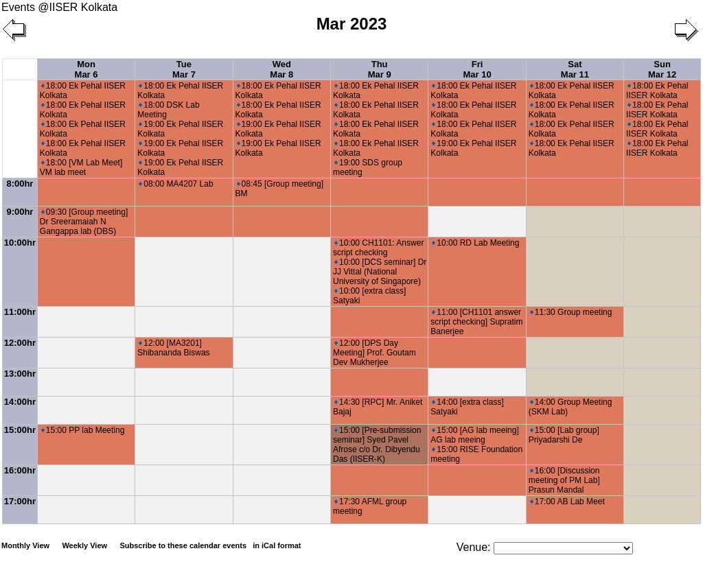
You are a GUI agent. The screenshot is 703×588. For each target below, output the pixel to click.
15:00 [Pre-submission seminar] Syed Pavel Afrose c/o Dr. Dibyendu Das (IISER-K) (377, 445)
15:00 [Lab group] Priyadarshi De (564, 435)
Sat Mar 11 (575, 69)
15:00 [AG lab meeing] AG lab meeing (474, 435)
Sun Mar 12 (662, 69)
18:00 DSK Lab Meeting (168, 110)
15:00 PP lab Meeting (83, 430)
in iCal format (277, 545)
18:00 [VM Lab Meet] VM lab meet (81, 167)
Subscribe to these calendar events (211, 545)
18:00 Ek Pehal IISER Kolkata (657, 91)
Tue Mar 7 (184, 69)
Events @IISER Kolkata (59, 7)
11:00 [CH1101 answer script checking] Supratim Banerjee (476, 322)
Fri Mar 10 (477, 69)
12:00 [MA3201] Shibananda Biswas (173, 348)
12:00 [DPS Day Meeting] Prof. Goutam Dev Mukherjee (374, 353)
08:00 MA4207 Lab (176, 184)
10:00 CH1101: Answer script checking (378, 248)
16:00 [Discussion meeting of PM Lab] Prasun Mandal (564, 480)
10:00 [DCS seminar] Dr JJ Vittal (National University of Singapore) (380, 272)
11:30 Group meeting (571, 312)
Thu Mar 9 (380, 69)
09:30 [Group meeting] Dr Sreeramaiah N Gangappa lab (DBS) (84, 222)
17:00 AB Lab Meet (567, 502)
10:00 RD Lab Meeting (475, 243)
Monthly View (25, 545)
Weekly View (84, 545)
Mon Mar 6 (87, 69)
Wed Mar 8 (281, 69)
